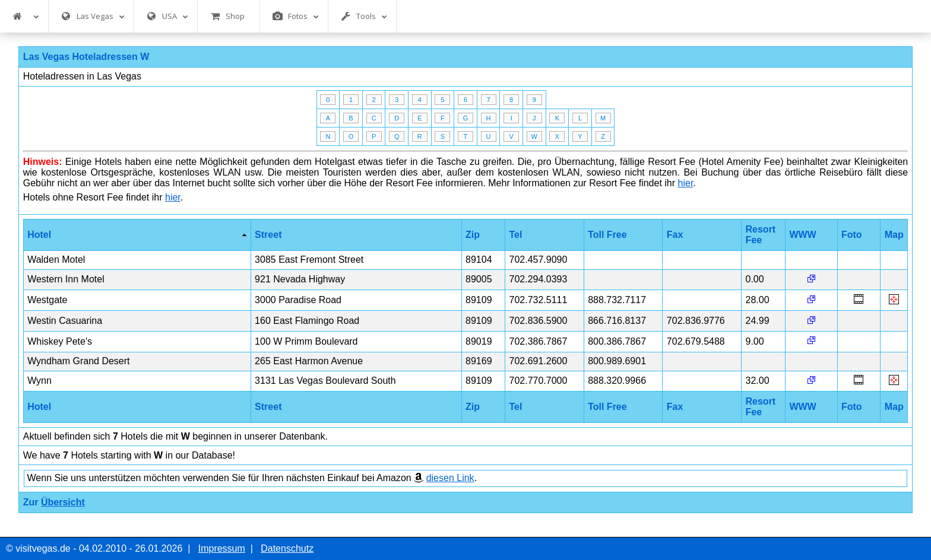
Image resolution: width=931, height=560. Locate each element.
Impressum (222, 548)
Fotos (296, 16)
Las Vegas (93, 16)
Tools (364, 16)
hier (686, 183)
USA (167, 16)
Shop (227, 16)
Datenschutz (287, 548)
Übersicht (63, 502)
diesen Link (450, 478)
